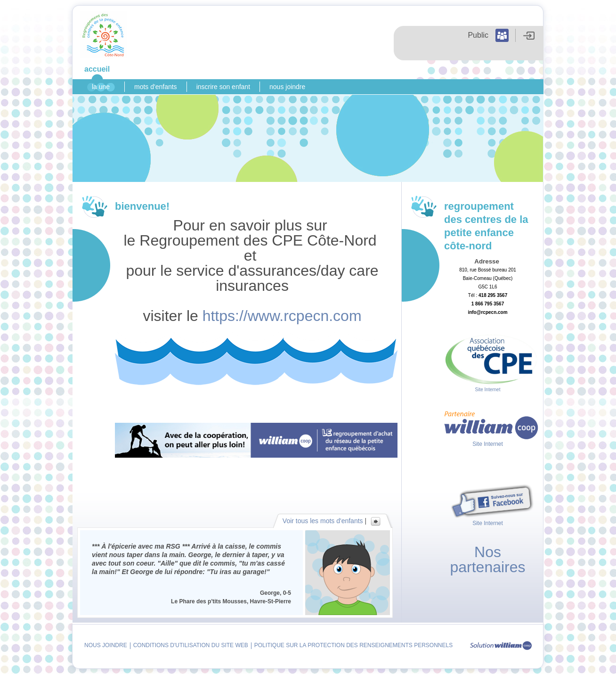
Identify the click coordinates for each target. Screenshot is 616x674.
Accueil (97, 69)
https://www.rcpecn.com (282, 316)
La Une (101, 87)
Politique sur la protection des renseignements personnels (353, 645)
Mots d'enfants (156, 87)
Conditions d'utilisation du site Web (191, 645)
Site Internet (488, 390)
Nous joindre (287, 87)
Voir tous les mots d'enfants (323, 521)
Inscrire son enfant (223, 87)
